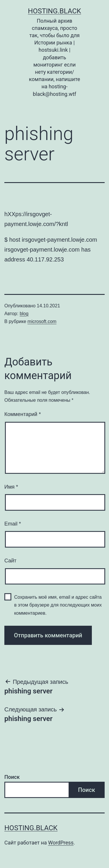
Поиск (12, 777)
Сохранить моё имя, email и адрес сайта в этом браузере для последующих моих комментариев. (58, 605)
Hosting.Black (54, 11)
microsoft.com (42, 321)
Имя (11, 487)
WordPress (61, 843)
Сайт (10, 561)
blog (24, 314)
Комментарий (23, 414)
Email (13, 524)
